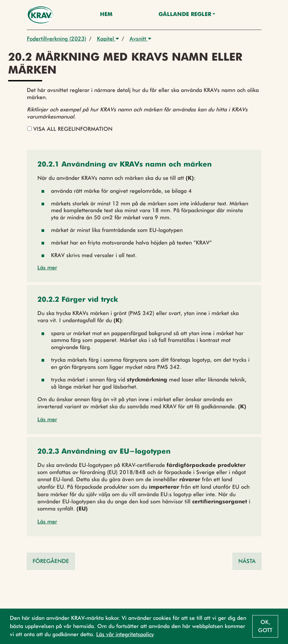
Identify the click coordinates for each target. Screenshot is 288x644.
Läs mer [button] (47, 268)
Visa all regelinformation (70, 129)
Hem (106, 15)
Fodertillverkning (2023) (57, 39)
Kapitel (108, 39)
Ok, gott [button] (265, 626)
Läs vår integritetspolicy (125, 634)
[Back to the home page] (41, 15)
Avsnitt (140, 39)
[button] (125, 165)
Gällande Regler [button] (185, 15)
